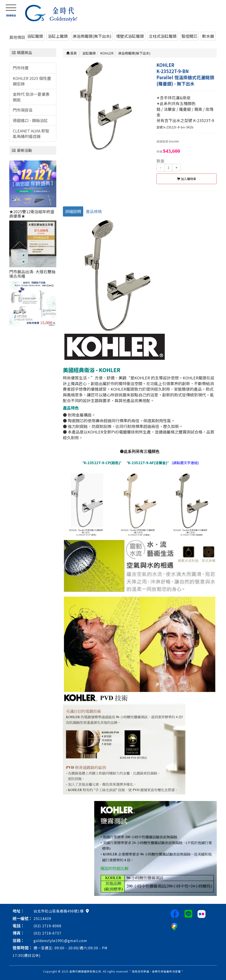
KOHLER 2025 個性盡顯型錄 (32, 81)
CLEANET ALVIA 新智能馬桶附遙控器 (31, 134)
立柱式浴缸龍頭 (163, 36)
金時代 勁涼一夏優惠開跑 (31, 97)
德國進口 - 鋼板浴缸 (30, 120)
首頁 (72, 53)
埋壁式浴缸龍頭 (130, 36)
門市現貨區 (23, 110)
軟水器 (208, 36)
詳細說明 (73, 211)
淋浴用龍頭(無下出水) (92, 36)
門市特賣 (21, 68)
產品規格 (94, 211)
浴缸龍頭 (35, 36)
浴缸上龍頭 (58, 36)
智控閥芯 (189, 36)
